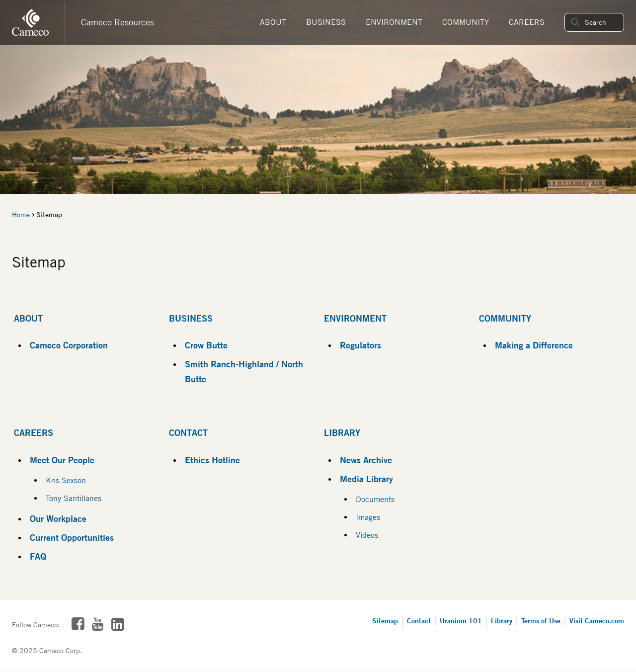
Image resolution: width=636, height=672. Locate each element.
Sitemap (385, 621)
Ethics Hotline (212, 460)
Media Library (366, 479)
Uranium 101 (461, 621)
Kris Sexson (66, 480)
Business (326, 22)
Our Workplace (58, 518)
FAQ (38, 556)
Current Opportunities (72, 537)
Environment (394, 22)
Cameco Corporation (69, 345)
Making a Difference (534, 345)
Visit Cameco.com (597, 621)
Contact (188, 432)
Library (342, 432)
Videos (367, 535)
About (273, 22)
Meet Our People (62, 460)
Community (466, 22)
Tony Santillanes (74, 498)
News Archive (366, 460)
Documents (375, 499)
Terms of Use (541, 621)
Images (368, 517)
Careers (527, 22)
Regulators (360, 345)
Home (21, 215)
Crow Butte (206, 345)
